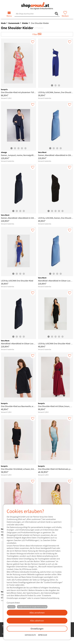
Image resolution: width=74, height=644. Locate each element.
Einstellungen (37, 629)
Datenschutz (30, 635)
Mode (3, 23)
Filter (35, 34)
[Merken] (33, 42)
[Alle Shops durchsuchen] (57, 14)
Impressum (43, 635)
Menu (9, 16)
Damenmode (14, 23)
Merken (65, 16)
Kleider (25, 23)
